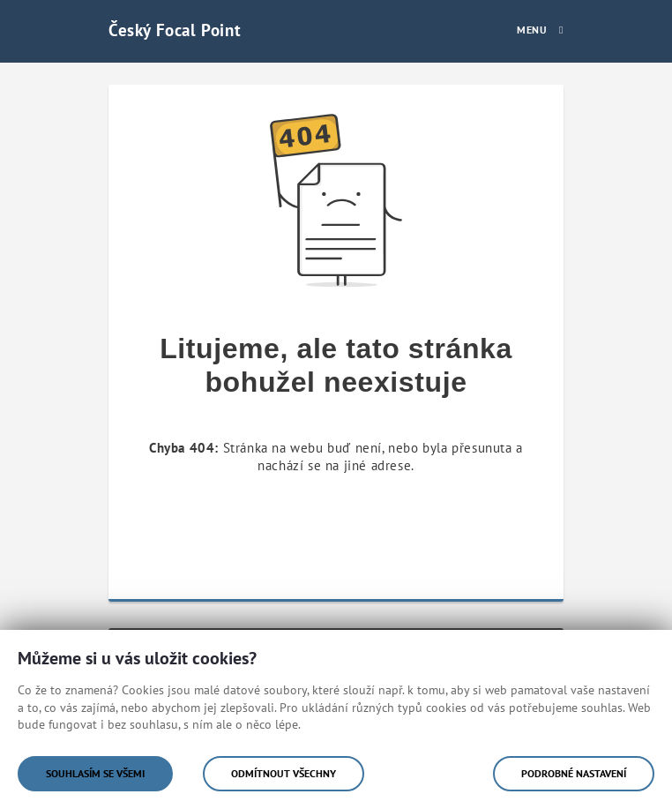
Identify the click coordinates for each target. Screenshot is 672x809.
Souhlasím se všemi (95, 773)
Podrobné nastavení (574, 773)
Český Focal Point (175, 30)
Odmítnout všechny (284, 773)
